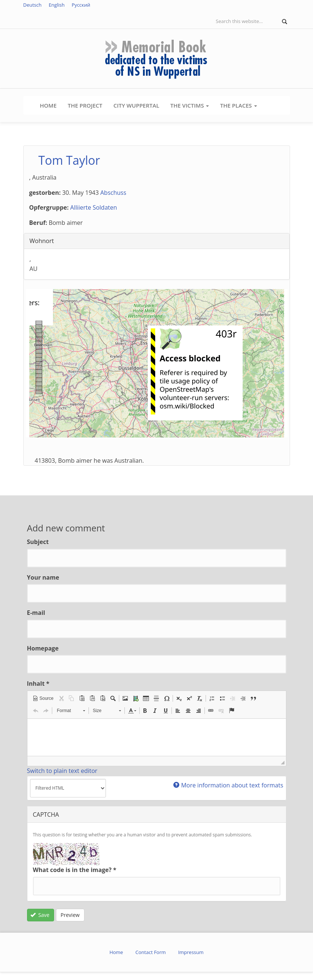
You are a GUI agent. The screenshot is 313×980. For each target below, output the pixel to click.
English (56, 5)
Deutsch (33, 5)
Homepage (43, 648)
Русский (81, 5)
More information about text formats (228, 785)
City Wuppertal (136, 105)
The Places (238, 105)
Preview (70, 915)
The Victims (190, 105)
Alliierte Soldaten (94, 207)
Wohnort (42, 241)
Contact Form (151, 952)
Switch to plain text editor (62, 771)
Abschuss (113, 193)
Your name (43, 577)
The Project (85, 105)
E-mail (36, 613)
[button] (43, 698)
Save (40, 915)
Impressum (191, 952)
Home (48, 105)
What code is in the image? (75, 870)
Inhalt (38, 684)
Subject (38, 542)
